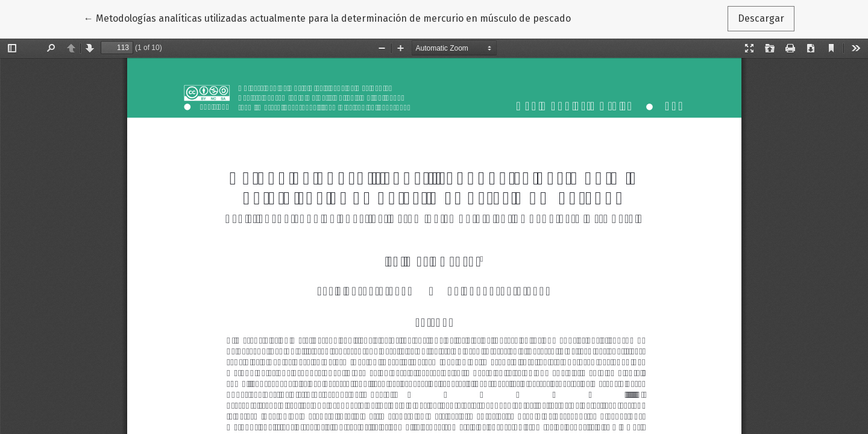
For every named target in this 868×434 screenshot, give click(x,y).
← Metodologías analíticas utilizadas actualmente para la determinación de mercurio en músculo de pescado (327, 17)
